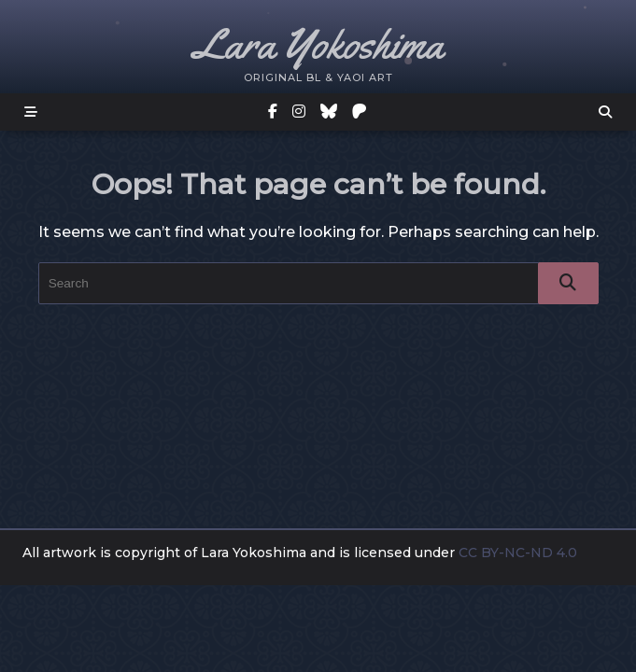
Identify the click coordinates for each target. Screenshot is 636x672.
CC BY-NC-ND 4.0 (520, 553)
